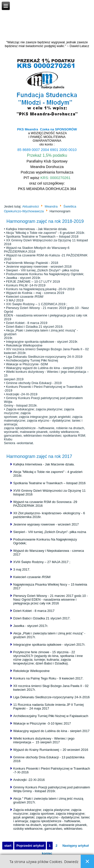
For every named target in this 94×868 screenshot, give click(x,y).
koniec (47, 853)
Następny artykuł (76, 846)
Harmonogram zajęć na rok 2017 (39, 456)
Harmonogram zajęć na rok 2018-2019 (45, 221)
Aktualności (31, 206)
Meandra (51, 206)
